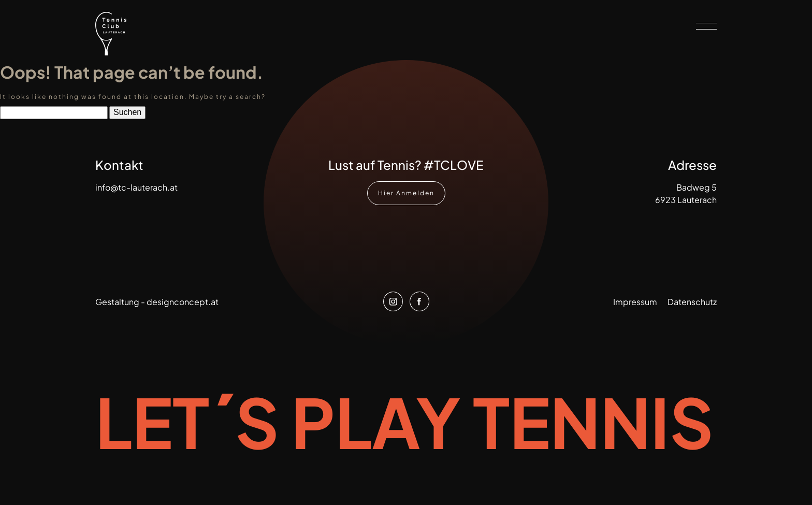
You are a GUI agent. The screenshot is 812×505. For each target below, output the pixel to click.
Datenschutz (692, 302)
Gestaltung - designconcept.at (157, 302)
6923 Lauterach (686, 200)
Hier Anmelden (406, 196)
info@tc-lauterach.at (136, 187)
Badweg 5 (697, 187)
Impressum (635, 302)
